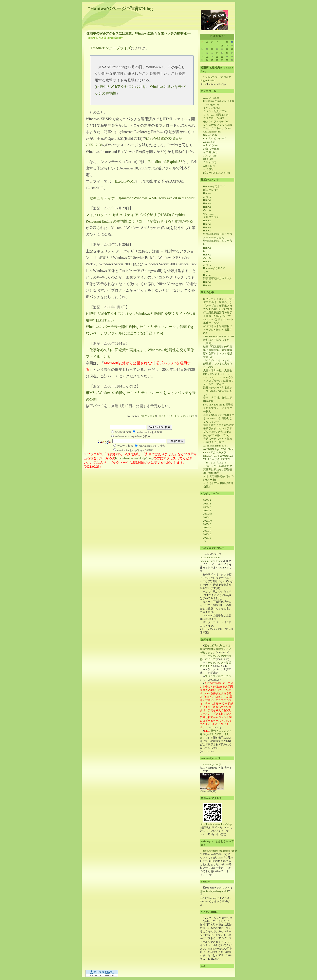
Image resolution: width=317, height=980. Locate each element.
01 (222, 45)
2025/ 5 (207, 538)
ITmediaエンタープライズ (110, 48)
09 (227, 49)
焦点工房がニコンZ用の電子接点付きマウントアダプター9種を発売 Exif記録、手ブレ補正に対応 (218, 430)
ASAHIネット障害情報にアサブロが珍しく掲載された (218, 330)
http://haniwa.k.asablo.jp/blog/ (216, 824)
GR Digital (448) (212, 132)
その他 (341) (210, 152)
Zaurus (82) (209, 142)
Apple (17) (209, 166)
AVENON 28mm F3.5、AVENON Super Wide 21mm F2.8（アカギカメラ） (219, 449)
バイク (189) (210, 156)
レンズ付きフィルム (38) (218, 125)
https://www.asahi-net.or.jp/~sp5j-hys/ (210, 559)
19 (207, 56)
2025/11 (207, 517)
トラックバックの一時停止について (216, 658)
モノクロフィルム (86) (216, 121)
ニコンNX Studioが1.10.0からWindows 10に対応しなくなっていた (219, 418)
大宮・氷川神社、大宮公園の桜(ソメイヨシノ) (218, 372)
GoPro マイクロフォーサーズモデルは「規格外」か (219, 301)
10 (232, 49)
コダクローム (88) (214, 118)
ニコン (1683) (211, 98)
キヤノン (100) (212, 108)
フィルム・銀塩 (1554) (216, 115)
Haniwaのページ (212, 764)
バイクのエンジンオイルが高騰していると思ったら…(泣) (218, 364)
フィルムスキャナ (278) (217, 128)
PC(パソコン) (148, 416)
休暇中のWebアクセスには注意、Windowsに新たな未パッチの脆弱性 (137, 33)
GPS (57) (208, 159)
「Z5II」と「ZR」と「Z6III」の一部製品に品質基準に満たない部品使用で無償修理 (218, 468)
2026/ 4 (207, 500)
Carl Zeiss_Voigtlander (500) (218, 101)
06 (212, 49)
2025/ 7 (207, 531)
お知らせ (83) (211, 149)
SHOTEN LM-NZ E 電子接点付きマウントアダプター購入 (218, 408)
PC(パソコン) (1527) (215, 138)
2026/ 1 (207, 510)
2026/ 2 (207, 507)
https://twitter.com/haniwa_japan (220, 851)
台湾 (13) (208, 169)
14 (217, 53)
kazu (206, 244)
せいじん (208, 214)
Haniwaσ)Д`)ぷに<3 (214, 186)
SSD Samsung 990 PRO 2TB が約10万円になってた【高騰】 (219, 340)
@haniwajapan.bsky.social (214, 891)
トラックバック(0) (185, 416)
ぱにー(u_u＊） (212, 190)
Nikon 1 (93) (210, 135)
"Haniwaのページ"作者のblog (120, 8)
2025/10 (208, 521)
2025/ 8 (207, 527)
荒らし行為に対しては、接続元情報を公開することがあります (217, 649)
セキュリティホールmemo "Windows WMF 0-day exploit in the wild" (142, 198)
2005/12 (217, 36)
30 (227, 60)
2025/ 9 (207, 524)
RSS (203, 966)
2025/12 (208, 514)
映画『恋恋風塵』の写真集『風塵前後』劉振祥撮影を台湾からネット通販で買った (218, 352)
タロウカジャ (211, 217)
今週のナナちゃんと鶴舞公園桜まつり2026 (218, 440)
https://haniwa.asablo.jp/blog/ (134, 458)
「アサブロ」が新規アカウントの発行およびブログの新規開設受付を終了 (218, 309)
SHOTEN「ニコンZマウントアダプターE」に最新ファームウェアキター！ (218, 381)
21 (217, 56)
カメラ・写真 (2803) (215, 111)
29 (222, 60)
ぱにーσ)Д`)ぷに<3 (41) (217, 173)
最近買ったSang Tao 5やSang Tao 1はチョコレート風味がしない (218, 319)
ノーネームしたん (214, 237)
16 (227, 53)
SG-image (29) (211, 104)
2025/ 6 (207, 534)
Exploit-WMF (125, 181)
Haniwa (207, 193)
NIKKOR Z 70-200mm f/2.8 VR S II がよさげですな (218, 457)
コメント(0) (165, 416)
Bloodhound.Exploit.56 (165, 162)
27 (212, 60)
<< (211, 36)
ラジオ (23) (210, 162)
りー (206, 272)
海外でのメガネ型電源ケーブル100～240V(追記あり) (218, 391)
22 (222, 56)
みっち (207, 197)
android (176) (210, 145)
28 (217, 60)
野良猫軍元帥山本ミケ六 (218, 234)
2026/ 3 (207, 504)
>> (224, 36)
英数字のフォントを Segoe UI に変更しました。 (216, 734)
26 (207, 60)
